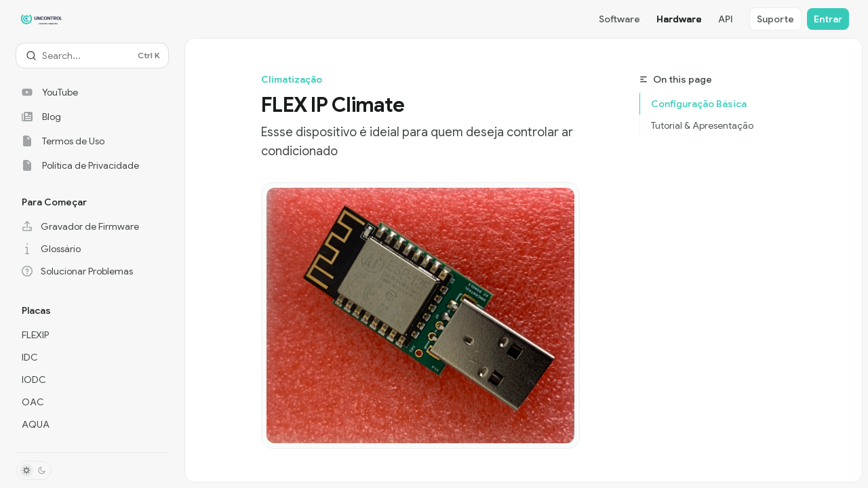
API (726, 19)
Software (619, 19)
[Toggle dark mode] (34, 470)
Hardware (679, 19)
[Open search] (92, 56)
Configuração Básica (699, 104)
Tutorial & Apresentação (702, 125)
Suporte (775, 19)
